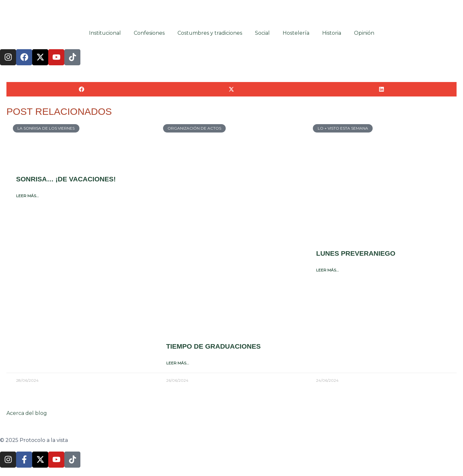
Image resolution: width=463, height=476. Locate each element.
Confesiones (149, 33)
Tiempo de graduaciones (213, 346)
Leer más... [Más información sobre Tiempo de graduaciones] (178, 362)
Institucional (105, 33)
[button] (82, 89)
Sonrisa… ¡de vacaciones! (66, 179)
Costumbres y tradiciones (210, 33)
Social (262, 33)
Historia (332, 33)
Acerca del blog (27, 413)
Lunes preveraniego (356, 253)
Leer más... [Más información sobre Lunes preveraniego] (327, 269)
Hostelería (296, 33)
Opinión (364, 33)
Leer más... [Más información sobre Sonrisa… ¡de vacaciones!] (27, 195)
